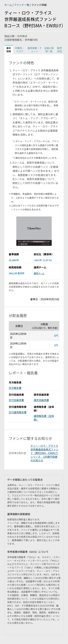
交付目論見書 (16, 400)
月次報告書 (15, 388)
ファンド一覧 (22, 5)
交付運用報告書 (18, 412)
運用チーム (39, 273)
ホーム (8, 5)
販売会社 (59, 50)
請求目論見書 (41, 400)
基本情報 (9, 50)
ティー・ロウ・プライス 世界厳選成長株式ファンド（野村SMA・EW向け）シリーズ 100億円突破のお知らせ (44, 453)
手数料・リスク (20, 50)
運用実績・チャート (35, 50)
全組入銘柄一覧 (49, 50)
